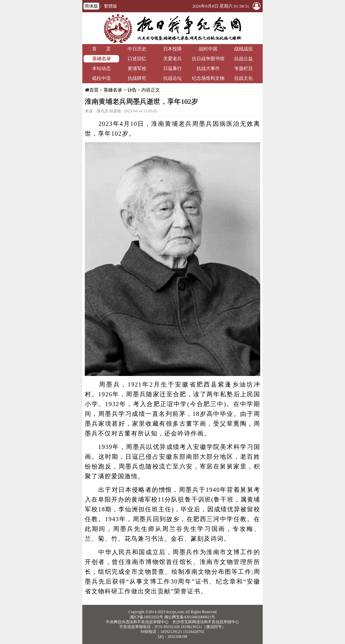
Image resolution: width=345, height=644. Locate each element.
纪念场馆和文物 (208, 78)
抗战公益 (244, 59)
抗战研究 (137, 78)
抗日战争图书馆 (208, 59)
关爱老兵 (172, 59)
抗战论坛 (172, 78)
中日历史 (137, 49)
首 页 (101, 49)
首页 (94, 90)
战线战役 (244, 49)
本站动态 (101, 68)
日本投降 (172, 49)
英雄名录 (101, 59)
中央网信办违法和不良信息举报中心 (137, 622)
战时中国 (208, 49)
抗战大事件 (208, 68)
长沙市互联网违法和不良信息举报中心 (206, 622)
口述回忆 (137, 59)
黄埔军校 (137, 68)
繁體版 (111, 6)
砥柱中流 (101, 78)
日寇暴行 (172, 68)
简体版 (91, 6)
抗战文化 (244, 78)
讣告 (132, 90)
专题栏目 (244, 68)
